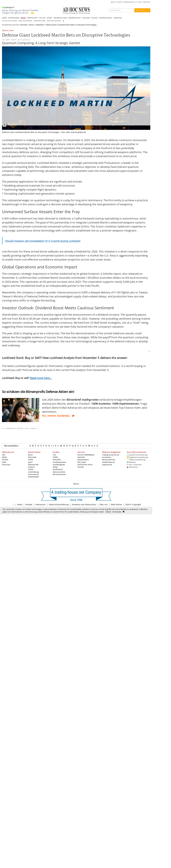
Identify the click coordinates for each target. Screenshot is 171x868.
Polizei (31, 469)
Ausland (31, 467)
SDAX (4, 462)
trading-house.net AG (111, 455)
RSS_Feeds (82, 462)
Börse (32, 25)
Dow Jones (6, 465)
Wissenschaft (33, 465)
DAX (4, 455)
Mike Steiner (116, 504)
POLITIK (42, 18)
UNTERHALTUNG (60, 18)
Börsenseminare (59, 474)
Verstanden (117, 512)
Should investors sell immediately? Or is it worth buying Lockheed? (43, 241)
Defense (5, 31)
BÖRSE (23, 18)
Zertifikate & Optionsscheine (59, 471)
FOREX (55, 457)
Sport (30, 462)
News (20, 504)
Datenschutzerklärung (59, 504)
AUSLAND (86, 18)
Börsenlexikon (11, 446)
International (33, 474)
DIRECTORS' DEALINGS (54, 21)
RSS (139, 2)
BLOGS (120, 2)
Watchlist (81, 457)
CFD (54, 455)
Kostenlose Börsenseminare (109, 458)
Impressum (40, 504)
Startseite (24, 25)
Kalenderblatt (33, 477)
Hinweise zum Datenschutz (84, 504)
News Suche (140, 10)
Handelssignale (59, 465)
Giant (12, 31)
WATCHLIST (147, 2)
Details (108, 512)
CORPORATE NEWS (39, 21)
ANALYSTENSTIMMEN (25, 21)
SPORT (49, 18)
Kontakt (81, 467)
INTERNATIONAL (106, 18)
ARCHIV (113, 2)
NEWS (4, 18)
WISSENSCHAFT (75, 18)
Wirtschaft (32, 457)
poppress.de (107, 465)
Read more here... (41, 378)
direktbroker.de (108, 462)
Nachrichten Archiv (85, 465)
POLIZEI (94, 18)
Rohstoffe (57, 460)
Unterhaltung (33, 472)
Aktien (55, 467)
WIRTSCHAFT (32, 18)
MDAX (4, 457)
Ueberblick (40, 25)
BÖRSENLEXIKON (129, 2)
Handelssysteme (59, 462)
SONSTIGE (118, 18)
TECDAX (5, 460)
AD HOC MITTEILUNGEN (10, 21)
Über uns (104, 504)
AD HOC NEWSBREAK (86, 455)
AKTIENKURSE (14, 18)
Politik (31, 460)
